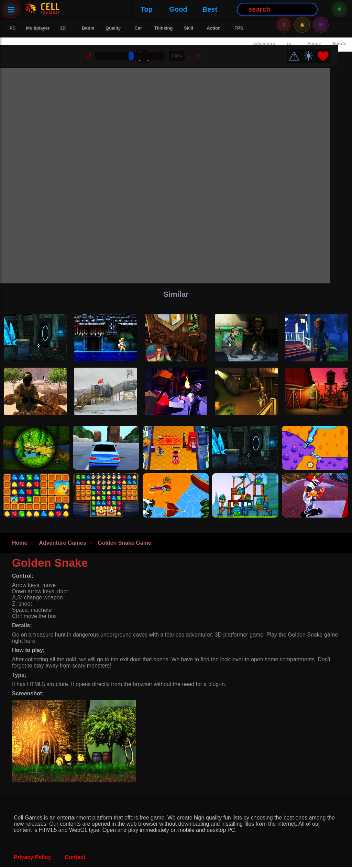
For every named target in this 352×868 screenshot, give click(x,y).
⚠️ (302, 9)
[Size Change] (137, 49)
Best (142, 9)
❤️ (331, 49)
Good (111, 9)
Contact (75, 858)
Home (20, 544)
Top (79, 9)
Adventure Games (62, 544)
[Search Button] (210, 9)
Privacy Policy (32, 858)
